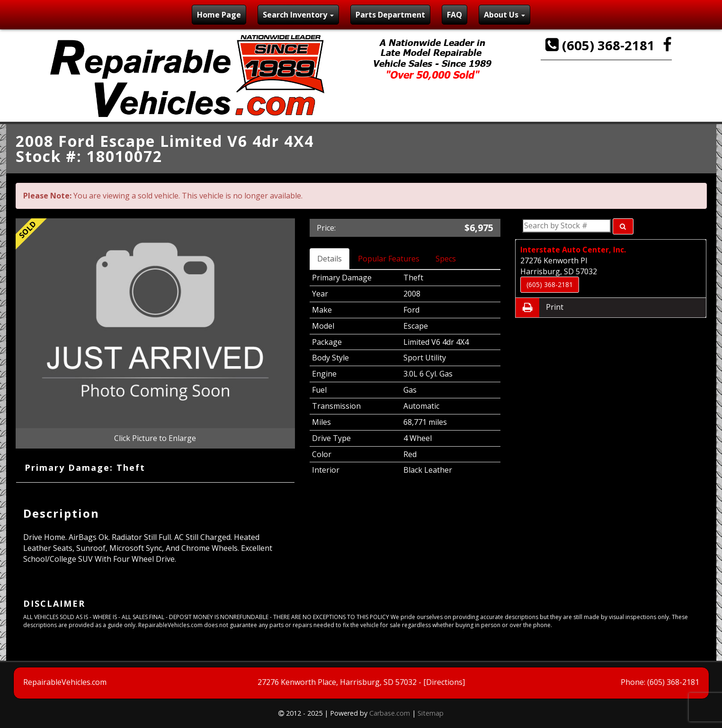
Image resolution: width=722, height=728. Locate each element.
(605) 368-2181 (602, 45)
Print (539, 308)
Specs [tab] (446, 259)
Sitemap (431, 713)
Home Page (219, 15)
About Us (504, 15)
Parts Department (390, 15)
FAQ (455, 15)
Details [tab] (330, 259)
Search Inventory (298, 15)
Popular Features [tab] (389, 259)
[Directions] (444, 682)
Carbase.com (390, 713)
